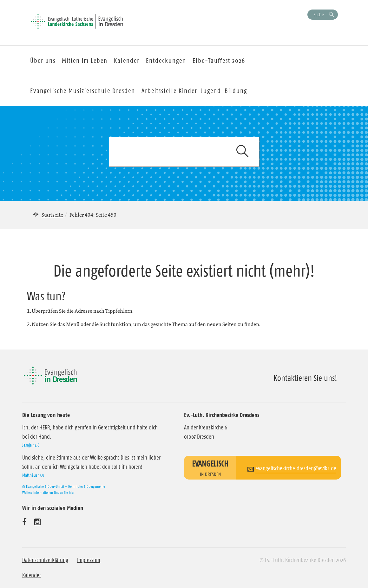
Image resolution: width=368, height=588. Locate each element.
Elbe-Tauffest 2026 (219, 61)
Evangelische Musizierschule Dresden (83, 91)
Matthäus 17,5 (33, 475)
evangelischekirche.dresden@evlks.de (296, 468)
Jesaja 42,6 (31, 445)
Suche (319, 14)
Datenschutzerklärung (45, 560)
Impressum (89, 560)
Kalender (32, 575)
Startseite (52, 215)
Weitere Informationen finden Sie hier (48, 492)
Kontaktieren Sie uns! (305, 378)
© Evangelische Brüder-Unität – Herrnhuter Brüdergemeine (64, 486)
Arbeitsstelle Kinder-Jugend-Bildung (194, 91)
